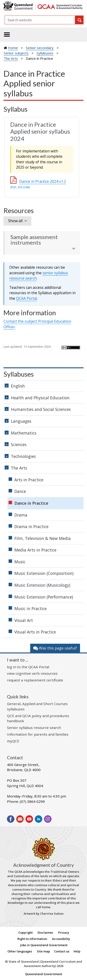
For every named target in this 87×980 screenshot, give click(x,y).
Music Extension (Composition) (44, 573)
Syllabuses (45, 53)
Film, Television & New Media (43, 538)
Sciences (19, 444)
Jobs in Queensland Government (44, 945)
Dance (20, 491)
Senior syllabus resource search (34, 728)
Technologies (23, 456)
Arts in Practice (29, 480)
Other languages (20, 951)
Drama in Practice (31, 526)
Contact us (62, 951)
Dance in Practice (31, 503)
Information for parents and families (38, 734)
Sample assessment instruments (34, 240)
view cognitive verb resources (32, 673)
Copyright (26, 933)
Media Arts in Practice (35, 550)
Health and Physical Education (40, 398)
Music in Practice (31, 608)
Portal (26, 298)
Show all (15, 221)
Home (13, 48)
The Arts (11, 58)
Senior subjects (16, 53)
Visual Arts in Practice (35, 632)
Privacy (64, 933)
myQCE (13, 741)
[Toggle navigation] (7, 35)
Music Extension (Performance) (44, 597)
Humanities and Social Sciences (41, 409)
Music (20, 562)
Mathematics (24, 433)
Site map (43, 951)
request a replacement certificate (35, 680)
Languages (21, 421)
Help (77, 951)
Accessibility (61, 939)
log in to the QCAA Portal (28, 667)
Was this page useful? (55, 648)
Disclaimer (45, 933)
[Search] (40, 20)
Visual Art (24, 620)
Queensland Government (44, 974)
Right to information (32, 939)
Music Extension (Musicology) (42, 585)
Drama (21, 515)
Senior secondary (40, 48)
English (18, 386)
